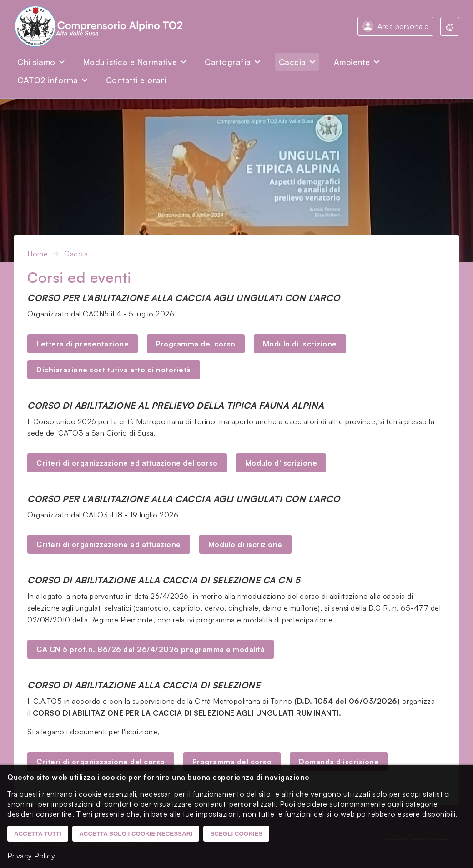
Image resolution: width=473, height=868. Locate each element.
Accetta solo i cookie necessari (136, 834)
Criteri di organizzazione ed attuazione (109, 544)
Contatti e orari (136, 80)
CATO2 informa (48, 80)
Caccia (292, 62)
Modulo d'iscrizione (281, 463)
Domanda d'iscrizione (339, 762)
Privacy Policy (31, 856)
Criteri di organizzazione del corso (101, 762)
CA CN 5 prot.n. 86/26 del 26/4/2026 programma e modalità (151, 649)
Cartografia (228, 62)
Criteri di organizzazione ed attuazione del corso (127, 463)
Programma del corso (196, 344)
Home (38, 254)
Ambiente (352, 62)
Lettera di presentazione (83, 344)
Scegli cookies (236, 834)
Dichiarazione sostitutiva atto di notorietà (114, 370)
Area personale (403, 26)
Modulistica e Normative (130, 62)
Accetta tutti (38, 834)
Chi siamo (36, 62)
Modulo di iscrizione (300, 344)
